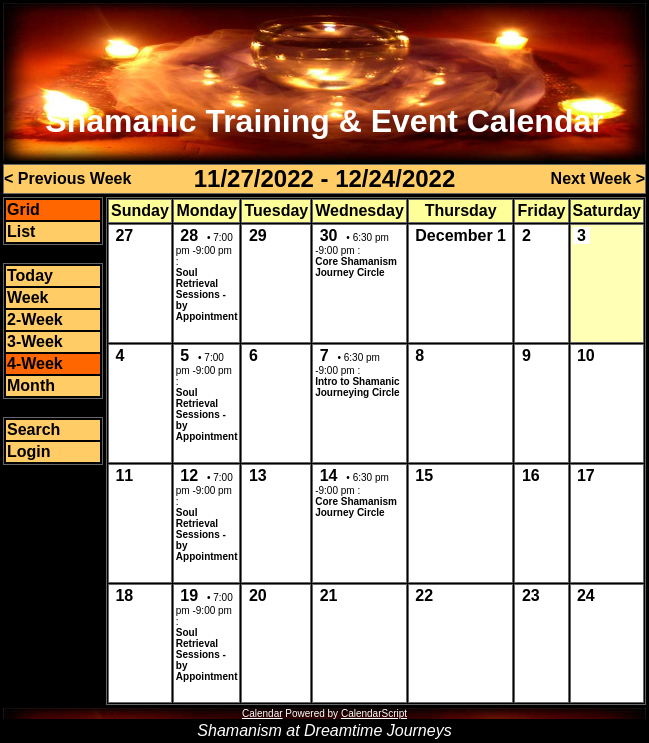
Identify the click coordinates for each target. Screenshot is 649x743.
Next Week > (598, 178)
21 (329, 595)
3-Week (35, 341)
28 (189, 235)
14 (329, 475)
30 (329, 235)
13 (258, 475)
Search (33, 429)
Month (31, 385)
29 (258, 235)
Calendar (262, 713)
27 (124, 235)
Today (30, 275)
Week (28, 297)
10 (586, 355)
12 (189, 475)
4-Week (35, 363)
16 (531, 475)
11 (124, 475)
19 (189, 595)
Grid (23, 209)
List (21, 231)
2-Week (35, 319)
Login (29, 451)
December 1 (460, 235)
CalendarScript (374, 713)
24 (586, 595)
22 (424, 595)
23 (531, 595)
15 (424, 475)
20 (258, 595)
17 (586, 475)
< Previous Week (67, 178)
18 (124, 595)
